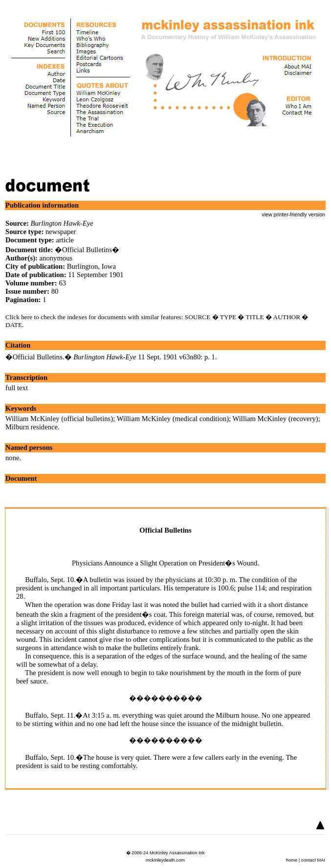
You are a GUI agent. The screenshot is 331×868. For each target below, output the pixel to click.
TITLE (255, 317)
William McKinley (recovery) (276, 419)
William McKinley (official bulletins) (59, 419)
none (12, 458)
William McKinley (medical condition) (173, 419)
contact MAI (313, 860)
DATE (14, 325)
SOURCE (198, 317)
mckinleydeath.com (165, 860)
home (292, 860)
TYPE (228, 317)
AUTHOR (287, 317)
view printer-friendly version (293, 214)
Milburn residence (32, 427)
